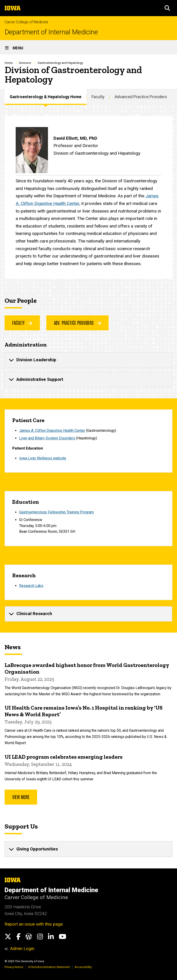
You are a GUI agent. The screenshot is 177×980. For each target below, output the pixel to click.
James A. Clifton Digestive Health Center (52, 430)
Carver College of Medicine (26, 22)
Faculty (98, 97)
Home (9, 63)
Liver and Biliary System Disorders (47, 438)
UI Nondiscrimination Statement (49, 967)
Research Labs (31, 585)
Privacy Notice (14, 967)
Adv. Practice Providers (78, 323)
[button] (167, 8)
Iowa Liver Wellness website (43, 458)
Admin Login (22, 949)
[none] (88, 360)
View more (21, 797)
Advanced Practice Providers (141, 97)
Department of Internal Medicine (51, 32)
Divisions (25, 63)
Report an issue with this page (34, 924)
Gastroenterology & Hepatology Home (46, 97)
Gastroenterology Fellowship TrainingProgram (56, 512)
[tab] (88, 360)
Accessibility (83, 967)
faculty (22, 323)
